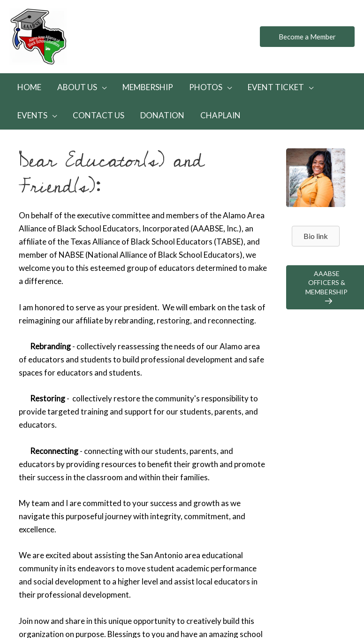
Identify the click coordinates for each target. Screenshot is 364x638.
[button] (307, 37)
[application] (102, 87)
